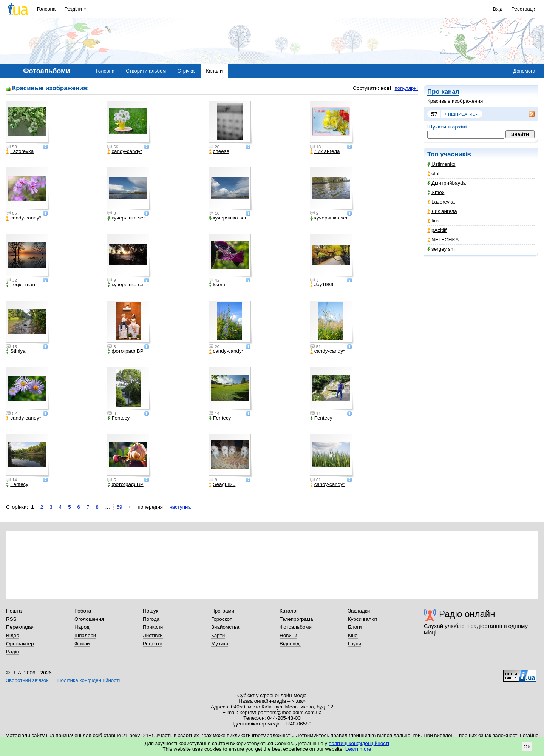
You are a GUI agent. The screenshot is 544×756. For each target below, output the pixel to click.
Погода (151, 619)
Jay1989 (322, 285)
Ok (527, 747)
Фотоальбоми (296, 627)
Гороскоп (222, 619)
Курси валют (363, 619)
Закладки (359, 611)
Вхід (498, 9)
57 (434, 114)
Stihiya (16, 351)
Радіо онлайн (467, 614)
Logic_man (21, 285)
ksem (217, 285)
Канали (214, 71)
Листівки (153, 635)
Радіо (12, 652)
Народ (82, 627)
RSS (11, 619)
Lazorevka (441, 202)
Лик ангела (442, 211)
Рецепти (153, 644)
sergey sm (441, 249)
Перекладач (20, 627)
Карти (218, 635)
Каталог (289, 611)
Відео (13, 635)
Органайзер (20, 644)
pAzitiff (437, 230)
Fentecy (118, 418)
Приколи (153, 627)
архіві (460, 127)
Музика (220, 644)
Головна (46, 9)
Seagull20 (222, 484)
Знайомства (225, 627)
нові (386, 88)
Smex (436, 192)
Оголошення (89, 619)
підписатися (461, 114)
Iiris (433, 221)
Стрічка (186, 71)
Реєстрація (524, 9)
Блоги (355, 627)
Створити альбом (146, 71)
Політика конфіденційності (89, 680)
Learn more (358, 749)
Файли (82, 644)
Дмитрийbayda (447, 183)
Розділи (73, 9)
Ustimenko (441, 164)
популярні (406, 88)
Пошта (14, 611)
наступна (180, 507)
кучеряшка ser (126, 218)
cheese (219, 151)
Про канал (443, 92)
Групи (355, 644)
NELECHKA (443, 240)
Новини (288, 635)
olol (433, 174)
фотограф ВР (125, 351)
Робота (83, 611)
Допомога (524, 71)
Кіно (353, 635)
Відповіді (290, 644)
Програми (223, 611)
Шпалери (85, 635)
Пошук (151, 611)
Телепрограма (296, 619)
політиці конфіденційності (359, 743)
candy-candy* (125, 151)
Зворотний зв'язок (27, 680)
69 (120, 507)
